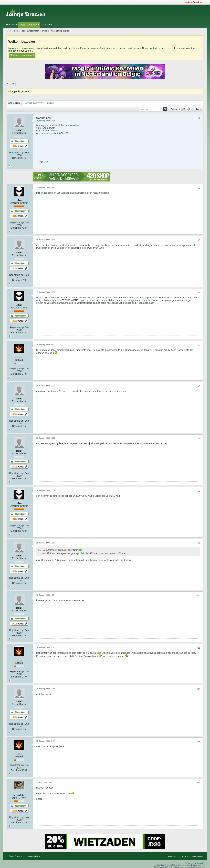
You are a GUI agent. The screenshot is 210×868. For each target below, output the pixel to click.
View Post (80, 550)
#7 (199, 439)
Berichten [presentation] (14, 103)
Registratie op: (17, 153)
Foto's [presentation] (51, 103)
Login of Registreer (195, 2)
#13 (198, 742)
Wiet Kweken (29, 25)
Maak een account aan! (22, 55)
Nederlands (34, 856)
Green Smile (15, 856)
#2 (199, 188)
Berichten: (17, 158)
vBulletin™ (201, 863)
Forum (15, 31)
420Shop (47, 25)
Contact (184, 856)
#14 (198, 783)
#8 (199, 491)
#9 (199, 543)
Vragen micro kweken (60, 31)
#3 (199, 240)
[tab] (14, 103)
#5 (199, 345)
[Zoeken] (153, 109)
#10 (198, 596)
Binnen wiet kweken (30, 31)
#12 (198, 689)
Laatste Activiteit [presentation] (34, 103)
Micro (45, 31)
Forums (11, 25)
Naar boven (198, 856)
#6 (199, 386)
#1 (199, 118)
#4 (199, 293)
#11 (198, 648)
